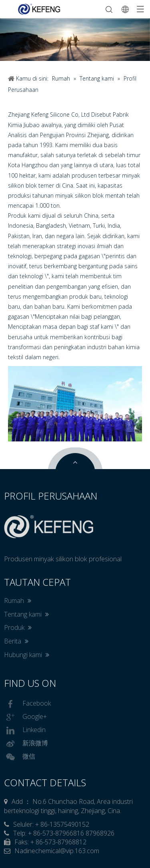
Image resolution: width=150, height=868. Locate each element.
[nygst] (75, 404)
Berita (16, 641)
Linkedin (25, 730)
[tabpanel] (75, 39)
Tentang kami (26, 614)
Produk (18, 627)
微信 (20, 757)
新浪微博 (26, 744)
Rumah (18, 601)
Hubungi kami (27, 655)
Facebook (27, 704)
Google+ (25, 717)
